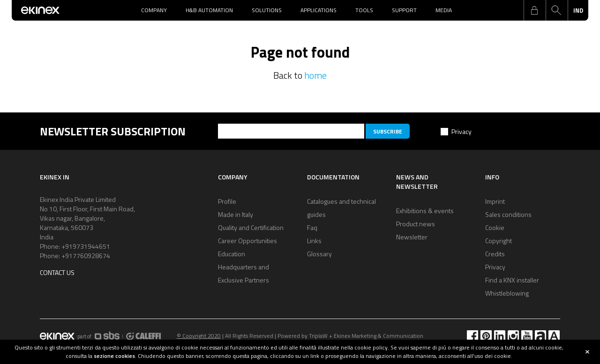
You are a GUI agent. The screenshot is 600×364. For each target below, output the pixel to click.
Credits (495, 254)
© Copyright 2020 (199, 336)
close (587, 352)
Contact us (57, 272)
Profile (227, 201)
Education (232, 254)
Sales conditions (508, 214)
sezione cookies (114, 356)
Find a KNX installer (512, 280)
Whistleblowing (507, 293)
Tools (364, 10)
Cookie (495, 227)
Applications (319, 10)
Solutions (267, 10)
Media (444, 10)
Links (314, 241)
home (315, 75)
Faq (312, 227)
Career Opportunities (247, 241)
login (534, 10)
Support (404, 10)
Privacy (461, 131)
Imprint (495, 201)
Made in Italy (236, 214)
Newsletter (412, 237)
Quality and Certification (251, 227)
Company (154, 10)
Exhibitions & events (425, 211)
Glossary (319, 254)
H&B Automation (209, 10)
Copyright (499, 241)
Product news (416, 224)
